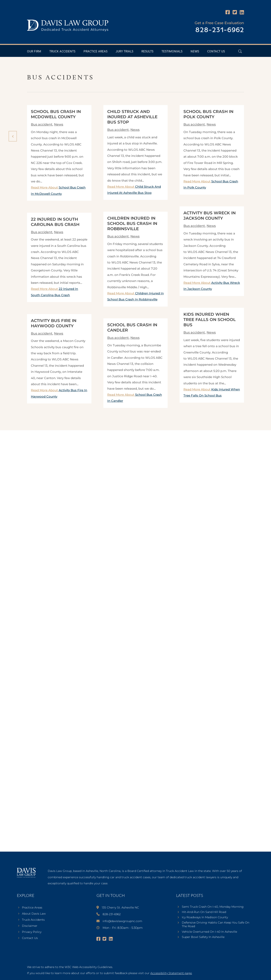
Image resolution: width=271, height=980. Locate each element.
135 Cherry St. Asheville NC (120, 907)
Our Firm (34, 51)
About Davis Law (34, 914)
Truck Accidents (62, 51)
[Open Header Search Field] (240, 51)
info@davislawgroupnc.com (122, 921)
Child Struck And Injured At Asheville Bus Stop (132, 117)
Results (147, 51)
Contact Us (216, 51)
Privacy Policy (32, 932)
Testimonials (172, 51)
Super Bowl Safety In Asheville (203, 937)
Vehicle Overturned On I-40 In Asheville (209, 932)
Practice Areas (95, 51)
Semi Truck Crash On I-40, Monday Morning (213, 907)
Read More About (212, 286)
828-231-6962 (220, 30)
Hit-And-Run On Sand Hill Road (204, 912)
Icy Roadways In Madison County (205, 917)
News (195, 51)
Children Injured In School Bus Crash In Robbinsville (132, 223)
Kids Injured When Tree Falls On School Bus (210, 320)
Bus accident (42, 124)
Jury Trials (124, 51)
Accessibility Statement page (171, 973)
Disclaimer (30, 926)
